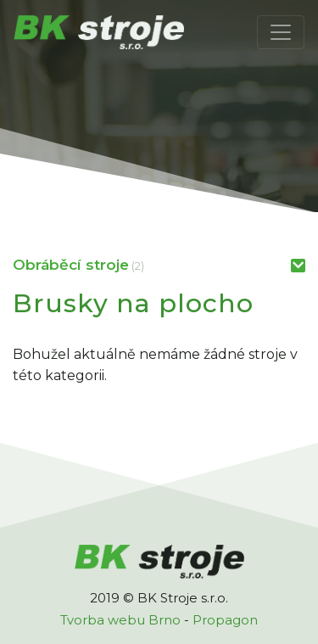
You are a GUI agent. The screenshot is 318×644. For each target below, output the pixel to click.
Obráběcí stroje (71, 265)
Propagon (225, 620)
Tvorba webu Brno (120, 620)
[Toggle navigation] (281, 32)
